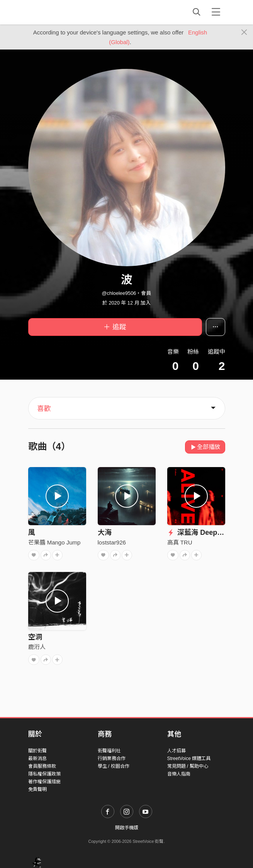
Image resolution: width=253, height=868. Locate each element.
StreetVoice (60, 12)
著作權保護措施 (44, 782)
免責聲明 (37, 789)
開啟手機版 (127, 828)
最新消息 (37, 758)
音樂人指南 (179, 774)
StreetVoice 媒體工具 (189, 758)
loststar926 (112, 542)
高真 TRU (180, 542)
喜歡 (44, 409)
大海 (105, 532)
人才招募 (177, 751)
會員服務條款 (42, 766)
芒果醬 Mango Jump (54, 542)
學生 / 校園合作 (114, 766)
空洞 (35, 637)
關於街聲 (37, 751)
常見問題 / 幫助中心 (188, 766)
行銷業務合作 (112, 758)
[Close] (244, 33)
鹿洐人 (37, 647)
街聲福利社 (109, 751)
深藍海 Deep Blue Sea (208, 532)
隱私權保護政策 (44, 774)
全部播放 (205, 447)
